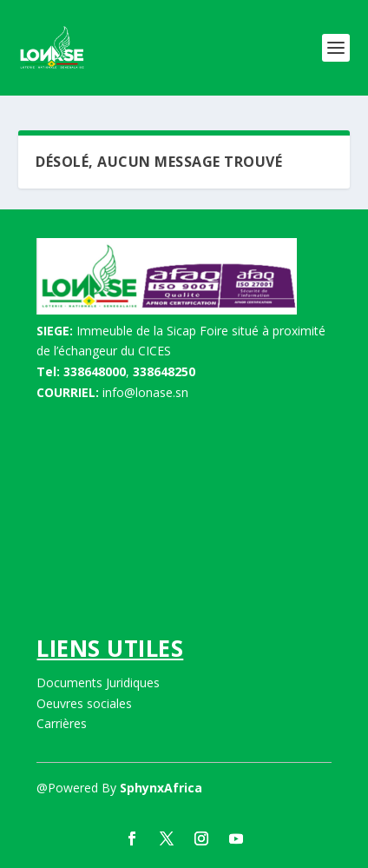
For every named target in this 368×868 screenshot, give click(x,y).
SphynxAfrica (161, 788)
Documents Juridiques (98, 682)
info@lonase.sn (145, 392)
